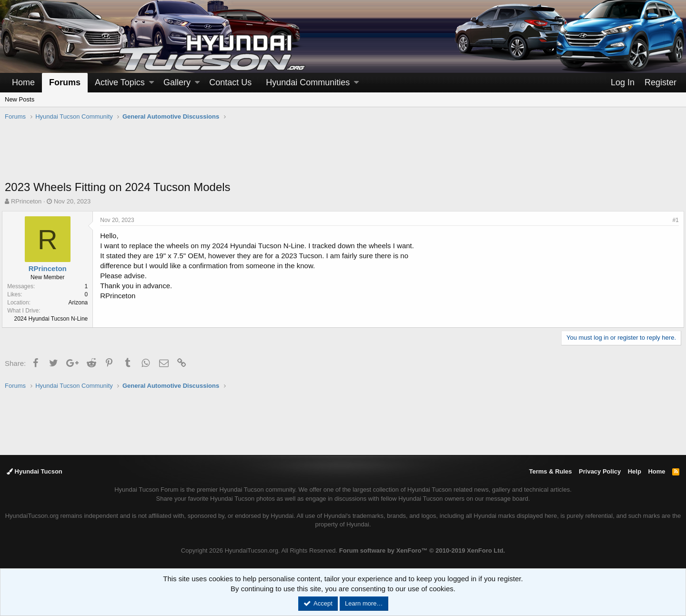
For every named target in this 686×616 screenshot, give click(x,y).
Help (635, 471)
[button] (151, 83)
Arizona (81, 303)
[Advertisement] (343, 155)
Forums (65, 82)
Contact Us (230, 82)
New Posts (20, 99)
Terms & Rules (550, 471)
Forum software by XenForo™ (422, 550)
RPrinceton (26, 201)
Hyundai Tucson (35, 471)
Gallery (177, 82)
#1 (673, 220)
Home (23, 82)
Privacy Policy (600, 471)
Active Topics (120, 82)
